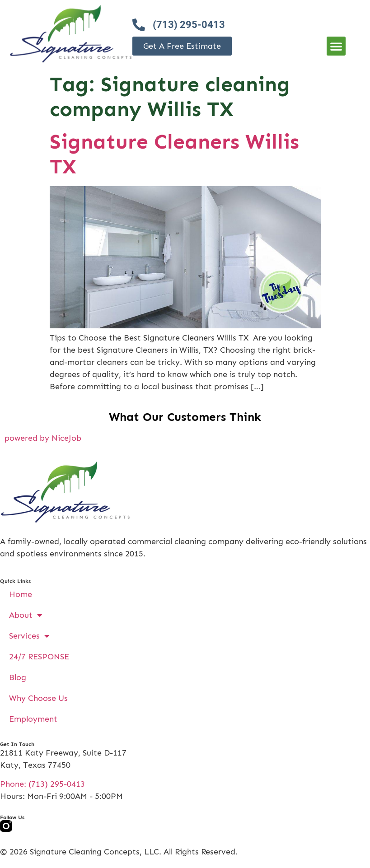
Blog (18, 677)
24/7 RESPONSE (39, 657)
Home (21, 594)
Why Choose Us (38, 698)
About (26, 615)
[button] (336, 46)
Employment (33, 719)
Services (29, 636)
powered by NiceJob (43, 438)
